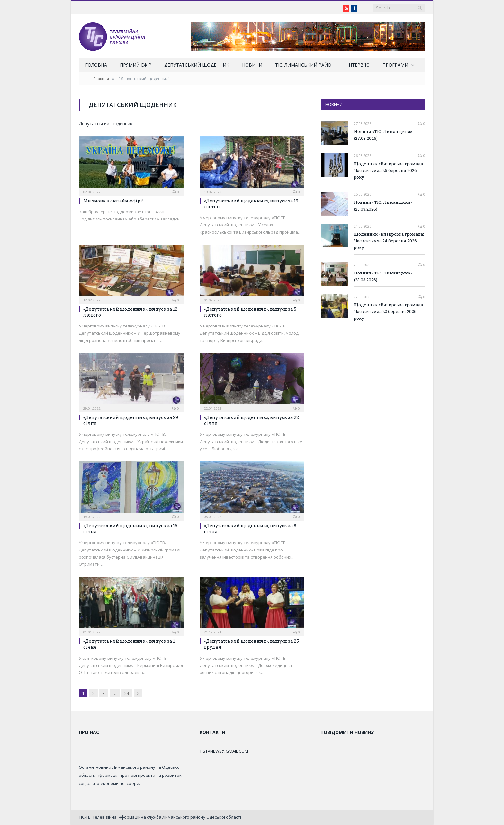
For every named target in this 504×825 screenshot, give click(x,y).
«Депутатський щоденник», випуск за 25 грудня (252, 644)
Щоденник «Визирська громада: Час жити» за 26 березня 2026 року (389, 170)
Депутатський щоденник (197, 65)
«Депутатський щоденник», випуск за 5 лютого (250, 312)
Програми (395, 65)
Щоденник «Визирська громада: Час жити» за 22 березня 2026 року (389, 311)
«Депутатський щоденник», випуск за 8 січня (250, 529)
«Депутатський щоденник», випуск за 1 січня (129, 644)
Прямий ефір (136, 65)
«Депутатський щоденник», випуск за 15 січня (130, 529)
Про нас (89, 732)
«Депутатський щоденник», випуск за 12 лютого (130, 312)
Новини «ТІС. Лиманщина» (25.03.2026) (383, 206)
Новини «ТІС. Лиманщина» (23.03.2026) (383, 276)
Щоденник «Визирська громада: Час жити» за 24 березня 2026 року (389, 241)
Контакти (212, 732)
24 (127, 693)
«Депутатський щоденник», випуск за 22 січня (252, 420)
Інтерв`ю (359, 65)
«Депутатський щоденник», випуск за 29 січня (131, 420)
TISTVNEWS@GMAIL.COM (224, 751)
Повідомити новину (347, 732)
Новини (252, 65)
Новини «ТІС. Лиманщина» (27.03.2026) (383, 135)
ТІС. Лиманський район (305, 65)
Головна (96, 65)
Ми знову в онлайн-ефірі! (113, 201)
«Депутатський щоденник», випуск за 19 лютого (251, 204)
